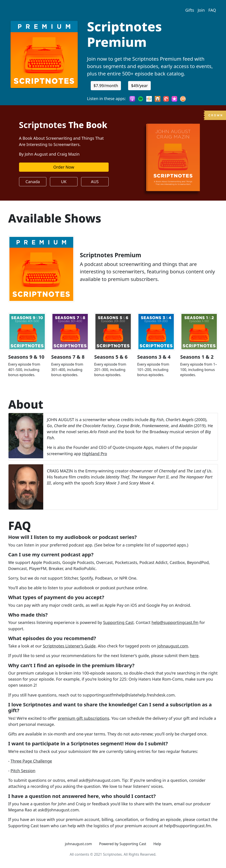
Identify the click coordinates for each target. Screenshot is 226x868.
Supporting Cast (118, 622)
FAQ (212, 10)
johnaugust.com (173, 646)
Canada (33, 182)
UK (64, 182)
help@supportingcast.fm (175, 622)
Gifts (190, 10)
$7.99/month (106, 86)
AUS (95, 182)
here (194, 656)
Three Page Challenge (31, 761)
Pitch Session (23, 771)
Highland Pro (95, 454)
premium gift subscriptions (83, 718)
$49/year (139, 86)
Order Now (64, 167)
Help (157, 844)
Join (201, 10)
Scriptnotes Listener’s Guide (69, 646)
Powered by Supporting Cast (123, 844)
